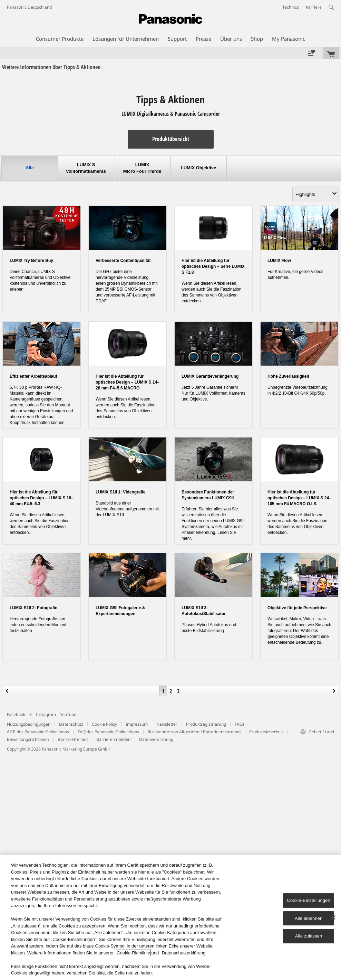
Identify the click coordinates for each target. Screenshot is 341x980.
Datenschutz (71, 724)
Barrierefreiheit (73, 739)
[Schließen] (333, 917)
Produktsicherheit (266, 732)
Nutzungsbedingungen (29, 724)
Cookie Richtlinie (133, 953)
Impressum (137, 724)
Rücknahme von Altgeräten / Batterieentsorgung (194, 732)
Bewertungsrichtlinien (28, 739)
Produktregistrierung (206, 724)
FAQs (240, 724)
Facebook (16, 714)
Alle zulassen (309, 936)
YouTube (68, 714)
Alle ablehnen (309, 918)
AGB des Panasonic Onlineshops (38, 732)
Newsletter (167, 724)
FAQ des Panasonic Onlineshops (108, 732)
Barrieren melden (113, 739)
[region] (170, 917)
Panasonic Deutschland (29, 7)
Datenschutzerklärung (184, 953)
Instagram (46, 714)
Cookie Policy (104, 724)
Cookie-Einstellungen (308, 900)
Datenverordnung (156, 739)
